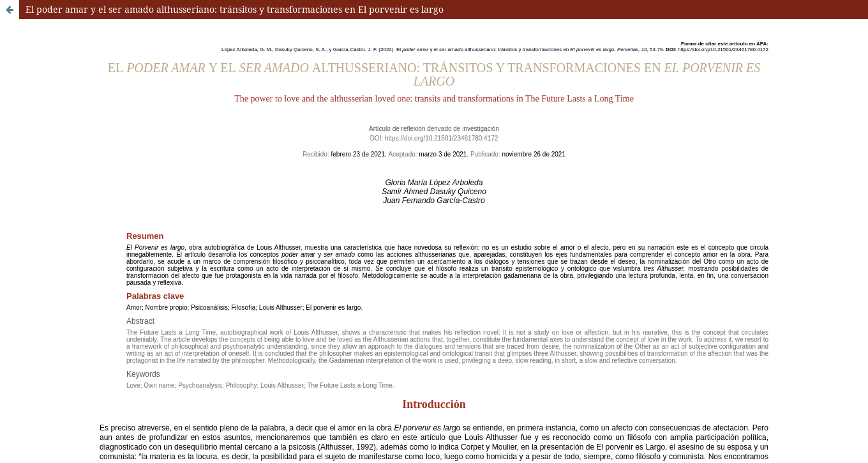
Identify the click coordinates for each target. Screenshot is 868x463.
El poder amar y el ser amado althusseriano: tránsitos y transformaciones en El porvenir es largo (235, 9)
